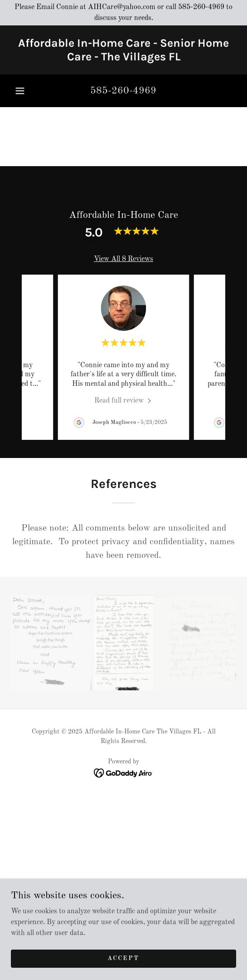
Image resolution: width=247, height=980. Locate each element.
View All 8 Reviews (123, 259)
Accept (123, 958)
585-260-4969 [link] (123, 91)
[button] (20, 91)
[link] (123, 50)
